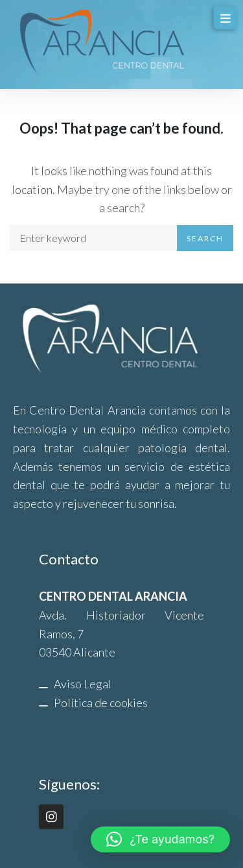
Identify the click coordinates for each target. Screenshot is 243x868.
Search (205, 238)
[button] (160, 839)
